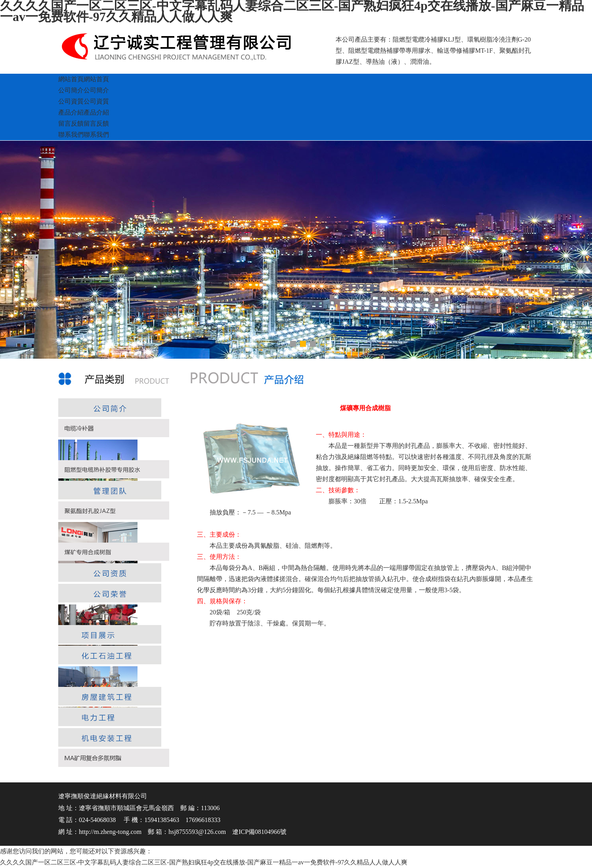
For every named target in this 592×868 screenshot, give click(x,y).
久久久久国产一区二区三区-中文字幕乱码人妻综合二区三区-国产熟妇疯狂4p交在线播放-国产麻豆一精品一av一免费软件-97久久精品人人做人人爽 (204, 862)
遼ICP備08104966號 (259, 832)
